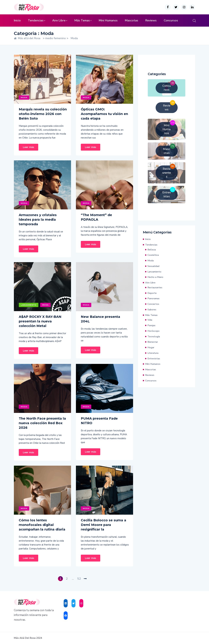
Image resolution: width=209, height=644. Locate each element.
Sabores (152, 310)
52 (79, 579)
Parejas (151, 325)
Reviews (151, 20)
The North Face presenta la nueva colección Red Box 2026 (42, 423)
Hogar (151, 347)
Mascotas (131, 20)
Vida (150, 320)
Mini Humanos (108, 20)
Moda (24, 98)
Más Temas (82, 20)
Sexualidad (153, 266)
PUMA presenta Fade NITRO (99, 421)
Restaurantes (155, 287)
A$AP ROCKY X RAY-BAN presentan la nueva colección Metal (40, 321)
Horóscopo (153, 331)
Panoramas (153, 298)
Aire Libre (59, 20)
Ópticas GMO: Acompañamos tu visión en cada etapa (104, 114)
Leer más (28, 147)
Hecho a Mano (155, 277)
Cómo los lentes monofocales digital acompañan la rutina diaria (42, 525)
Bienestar (153, 342)
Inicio (17, 20)
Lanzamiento (29, 305)
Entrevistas (154, 359)
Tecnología (154, 336)
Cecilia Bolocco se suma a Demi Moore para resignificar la (104, 525)
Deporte (152, 293)
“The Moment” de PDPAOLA (96, 217)
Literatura (153, 353)
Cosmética (153, 255)
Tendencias (36, 20)
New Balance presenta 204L (100, 319)
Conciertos (153, 304)
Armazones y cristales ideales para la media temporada (38, 220)
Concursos (171, 20)
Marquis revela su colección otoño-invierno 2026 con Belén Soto (43, 114)
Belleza (152, 250)
